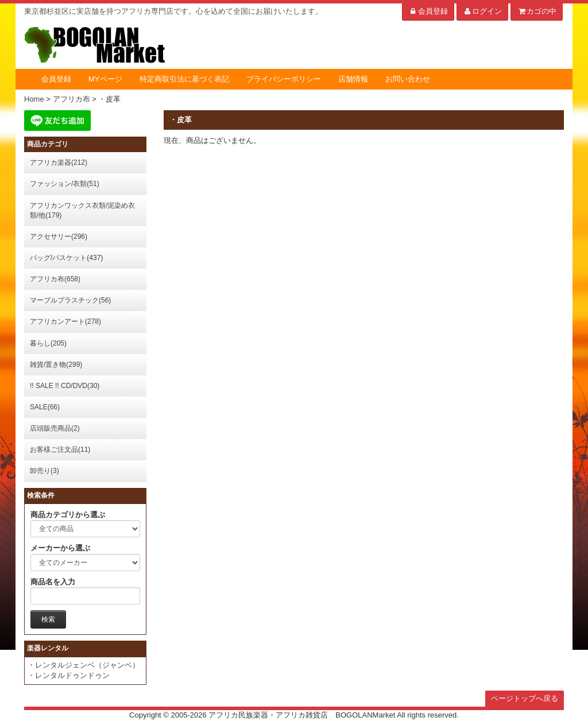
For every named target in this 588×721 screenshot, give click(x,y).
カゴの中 (537, 11)
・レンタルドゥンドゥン (69, 675)
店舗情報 (353, 79)
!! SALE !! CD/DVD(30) (65, 386)
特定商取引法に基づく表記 (184, 79)
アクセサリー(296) (59, 237)
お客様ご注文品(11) (60, 449)
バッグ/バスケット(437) (66, 258)
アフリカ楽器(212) (59, 162)
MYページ (105, 79)
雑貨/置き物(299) (56, 365)
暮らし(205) (48, 343)
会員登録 (428, 11)
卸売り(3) (45, 471)
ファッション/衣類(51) (65, 184)
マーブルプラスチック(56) (70, 300)
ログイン (483, 11)
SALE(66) (45, 407)
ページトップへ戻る (525, 698)
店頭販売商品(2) (55, 428)
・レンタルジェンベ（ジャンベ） (84, 665)
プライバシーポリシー (284, 79)
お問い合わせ (408, 79)
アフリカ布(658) (55, 279)
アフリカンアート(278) (65, 321)
